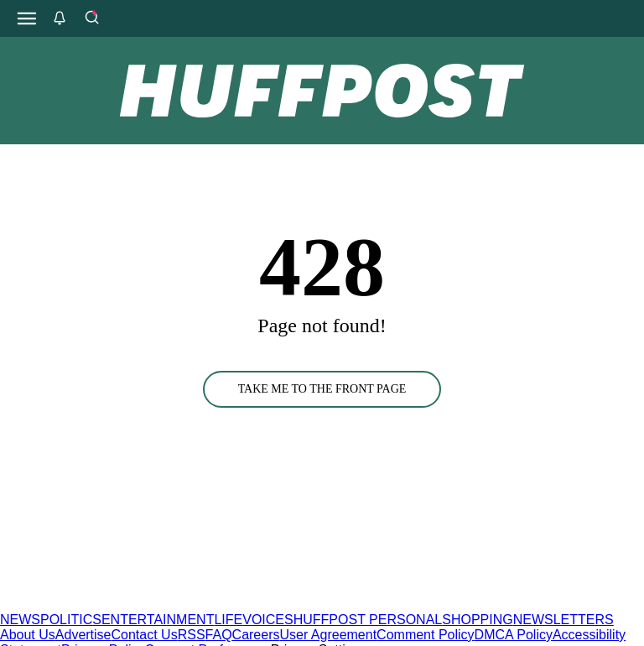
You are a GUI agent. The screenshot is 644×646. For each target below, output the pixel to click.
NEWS (20, 620)
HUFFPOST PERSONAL (368, 620)
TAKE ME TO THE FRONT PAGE (322, 389)
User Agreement (328, 635)
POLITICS (71, 620)
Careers (256, 635)
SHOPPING (477, 620)
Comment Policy (425, 635)
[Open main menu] (27, 18)
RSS (192, 635)
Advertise (83, 635)
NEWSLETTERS (563, 620)
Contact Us (145, 635)
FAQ (219, 635)
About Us (28, 635)
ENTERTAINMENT (158, 620)
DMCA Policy (514, 635)
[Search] (91, 18)
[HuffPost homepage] (216, 604)
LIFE (228, 620)
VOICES (267, 620)
